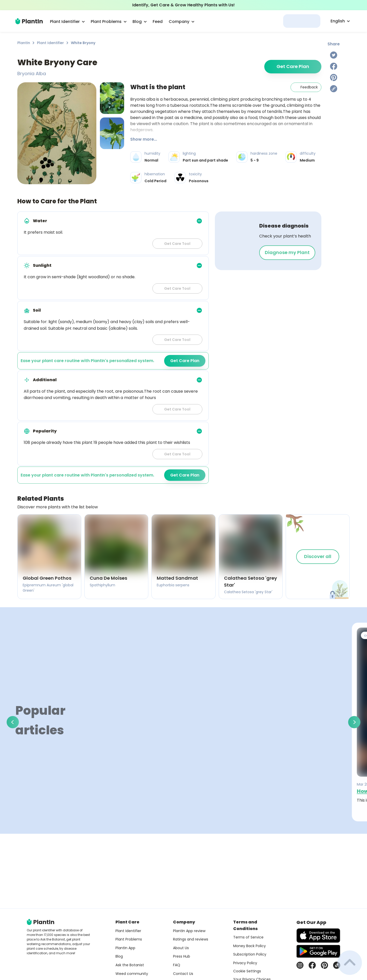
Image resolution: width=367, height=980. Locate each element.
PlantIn (24, 43)
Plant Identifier (50, 43)
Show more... (144, 139)
